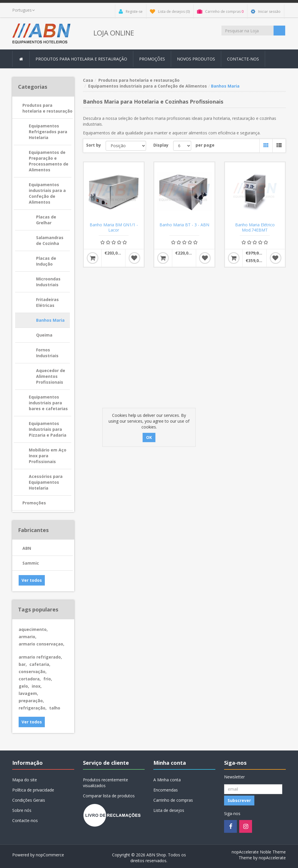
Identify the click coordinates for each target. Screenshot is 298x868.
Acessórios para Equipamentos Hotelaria (46, 482)
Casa (88, 80)
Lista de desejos (169, 810)
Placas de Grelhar (46, 220)
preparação (31, 701)
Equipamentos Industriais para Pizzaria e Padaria (48, 429)
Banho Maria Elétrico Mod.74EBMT (255, 227)
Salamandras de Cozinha (50, 240)
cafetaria (40, 664)
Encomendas (166, 790)
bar (23, 664)
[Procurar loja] (248, 31)
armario (28, 637)
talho (55, 708)
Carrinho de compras (173, 800)
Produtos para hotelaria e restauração (47, 108)
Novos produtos (196, 59)
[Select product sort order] (126, 146)
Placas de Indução (46, 261)
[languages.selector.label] (23, 10)
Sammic (31, 563)
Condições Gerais (29, 800)
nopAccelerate (272, 858)
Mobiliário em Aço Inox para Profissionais (48, 456)
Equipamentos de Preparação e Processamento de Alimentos (49, 161)
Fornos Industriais (47, 353)
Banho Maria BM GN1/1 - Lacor (114, 227)
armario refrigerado (40, 657)
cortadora (30, 679)
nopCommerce (50, 855)
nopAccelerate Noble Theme (259, 852)
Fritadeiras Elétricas (47, 302)
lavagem (28, 693)
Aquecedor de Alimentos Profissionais (51, 376)
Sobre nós (22, 810)
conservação (33, 672)
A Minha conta (167, 780)
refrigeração (33, 708)
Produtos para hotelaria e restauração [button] (81, 59)
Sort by (94, 145)
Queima (44, 335)
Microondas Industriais (48, 282)
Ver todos (32, 580)
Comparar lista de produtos (109, 796)
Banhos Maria (50, 320)
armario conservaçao (41, 644)
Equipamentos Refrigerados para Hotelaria (48, 132)
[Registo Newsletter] (253, 789)
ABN (27, 548)
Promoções (152, 59)
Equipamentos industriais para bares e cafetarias (48, 403)
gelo (24, 686)
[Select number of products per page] (182, 146)
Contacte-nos (243, 59)
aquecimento (33, 629)
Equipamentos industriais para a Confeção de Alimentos (47, 193)
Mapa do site (25, 780)
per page (205, 145)
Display (161, 145)
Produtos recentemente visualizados (105, 783)
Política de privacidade (33, 790)
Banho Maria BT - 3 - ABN (184, 225)
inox (37, 686)
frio (48, 679)
